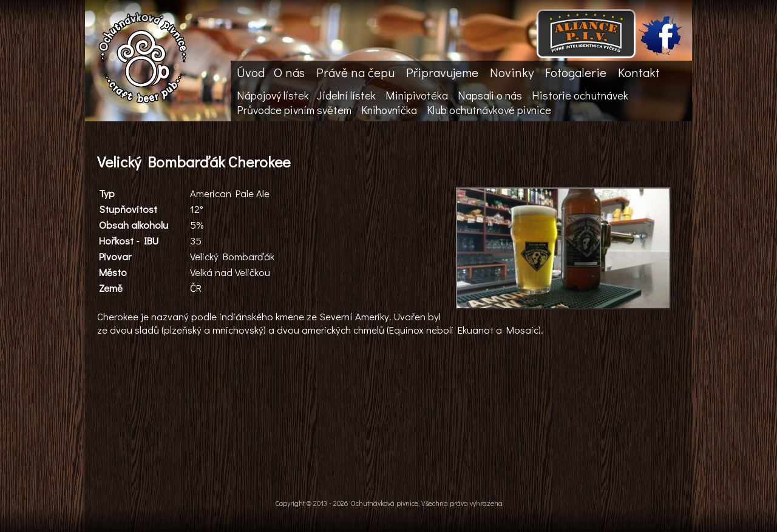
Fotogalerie (576, 72)
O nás (289, 72)
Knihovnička (389, 110)
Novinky (512, 72)
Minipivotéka (417, 95)
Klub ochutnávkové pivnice (489, 110)
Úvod (251, 72)
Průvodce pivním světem (294, 110)
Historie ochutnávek (580, 95)
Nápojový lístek (273, 95)
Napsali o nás (490, 95)
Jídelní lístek (346, 95)
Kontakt (639, 72)
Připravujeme (442, 72)
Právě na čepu (355, 72)
